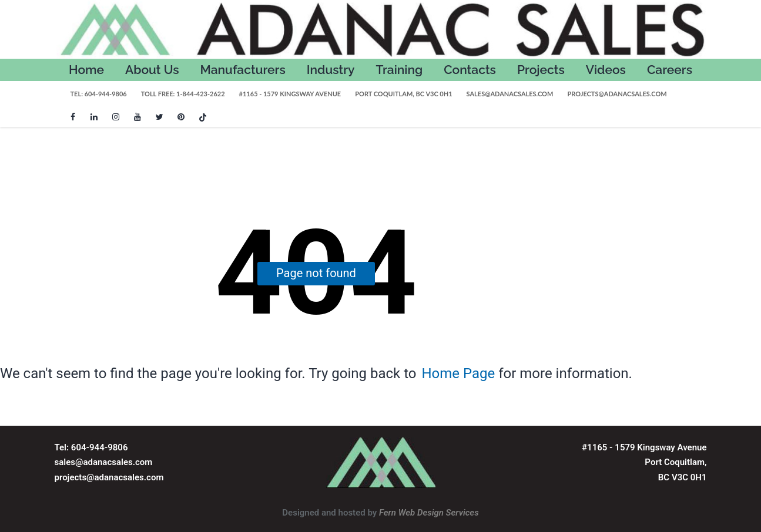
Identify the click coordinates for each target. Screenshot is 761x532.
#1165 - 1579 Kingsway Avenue (290, 94)
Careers (670, 70)
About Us (152, 70)
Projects (541, 70)
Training (400, 70)
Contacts (470, 70)
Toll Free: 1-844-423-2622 (183, 94)
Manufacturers (243, 70)
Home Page (458, 373)
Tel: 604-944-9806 (99, 94)
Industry (331, 70)
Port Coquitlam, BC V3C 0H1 (403, 94)
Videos (606, 70)
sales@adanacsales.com (510, 94)
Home (86, 70)
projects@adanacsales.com (617, 94)
